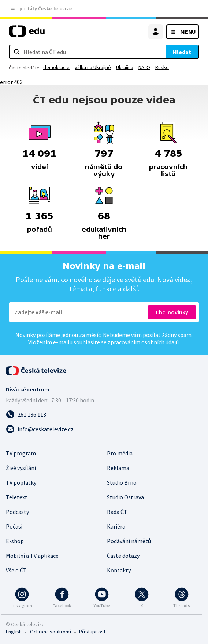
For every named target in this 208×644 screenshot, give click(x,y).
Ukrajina (125, 67)
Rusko (162, 67)
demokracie (56, 67)
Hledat (182, 52)
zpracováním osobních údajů (143, 342)
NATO (144, 67)
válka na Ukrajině (93, 67)
